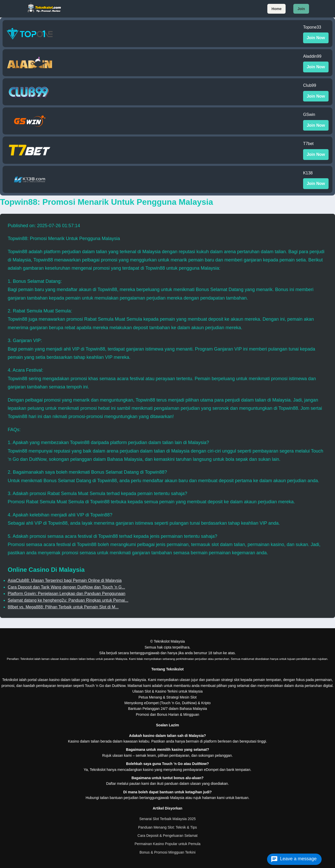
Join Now (316, 38)
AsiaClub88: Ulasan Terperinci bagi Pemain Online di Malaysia (65, 580)
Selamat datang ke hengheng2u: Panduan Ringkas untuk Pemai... (68, 600)
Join (301, 9)
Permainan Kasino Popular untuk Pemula (167, 844)
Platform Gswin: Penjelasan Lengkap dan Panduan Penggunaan (67, 594)
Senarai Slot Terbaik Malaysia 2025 (167, 819)
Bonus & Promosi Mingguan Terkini (167, 852)
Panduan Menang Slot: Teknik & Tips (168, 827)
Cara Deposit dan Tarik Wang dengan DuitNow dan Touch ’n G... (66, 587)
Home (276, 9)
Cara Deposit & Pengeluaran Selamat (167, 836)
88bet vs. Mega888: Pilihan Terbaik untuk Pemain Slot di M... (63, 607)
